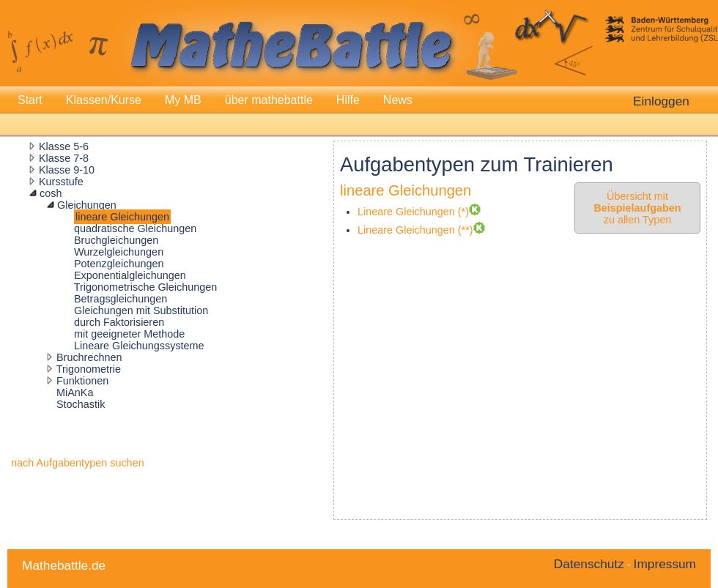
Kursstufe (61, 182)
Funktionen (82, 381)
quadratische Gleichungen (135, 228)
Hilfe (348, 100)
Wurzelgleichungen (119, 252)
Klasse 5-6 (64, 146)
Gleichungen (87, 205)
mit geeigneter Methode (129, 334)
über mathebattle (269, 100)
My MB (183, 100)
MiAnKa (75, 392)
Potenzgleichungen (119, 264)
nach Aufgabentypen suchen (78, 463)
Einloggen (661, 101)
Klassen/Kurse (104, 100)
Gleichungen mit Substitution (141, 310)
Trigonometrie (89, 369)
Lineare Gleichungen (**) (415, 230)
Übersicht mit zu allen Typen (637, 208)
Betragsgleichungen (121, 299)
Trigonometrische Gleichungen (145, 287)
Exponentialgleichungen (130, 275)
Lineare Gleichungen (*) (413, 212)
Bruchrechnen (89, 357)
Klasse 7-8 (64, 158)
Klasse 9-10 (67, 170)
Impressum (665, 564)
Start (30, 100)
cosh (51, 193)
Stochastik (81, 404)
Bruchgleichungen (116, 240)
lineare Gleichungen (122, 217)
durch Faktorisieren (119, 322)
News (398, 100)
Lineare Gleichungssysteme (139, 346)
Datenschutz (589, 564)
